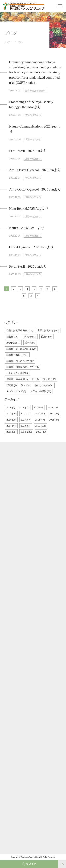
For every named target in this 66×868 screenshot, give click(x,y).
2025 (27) (24, 408)
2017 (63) (26, 420)
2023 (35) (53, 408)
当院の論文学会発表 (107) (20, 330)
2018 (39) (11, 420)
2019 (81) (54, 414)
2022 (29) (11, 414)
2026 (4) (11, 408)
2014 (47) (11, 426)
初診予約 (31, 864)
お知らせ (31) (29, 337)
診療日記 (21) (13, 343)
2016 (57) (40, 420)
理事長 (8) (30, 343)
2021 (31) (26, 414)
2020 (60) (40, 414)
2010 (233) (26, 432)
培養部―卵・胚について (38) (21, 349)
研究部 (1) (12, 385)
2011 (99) (11, 432)
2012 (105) (40, 426)
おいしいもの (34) (44, 385)
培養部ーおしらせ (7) (17, 355)
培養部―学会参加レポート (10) (23, 379)
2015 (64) (54, 420)
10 (31, 296)
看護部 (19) (46, 337)
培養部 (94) (12, 337)
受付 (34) (26, 385)
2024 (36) (39, 408)
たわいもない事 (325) (18, 373)
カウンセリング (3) (16, 391)
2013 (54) (26, 426)
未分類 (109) (50, 379)
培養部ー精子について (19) (20, 361)
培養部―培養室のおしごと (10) (23, 367)
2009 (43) (41, 432)
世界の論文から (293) (48, 330)
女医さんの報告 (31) (41, 391)
